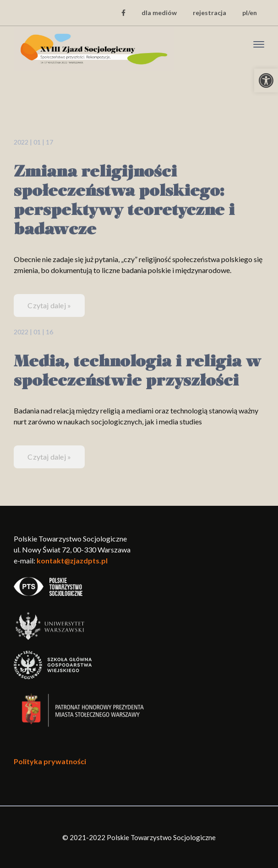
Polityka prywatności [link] (50, 761)
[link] (266, 80)
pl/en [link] (250, 13)
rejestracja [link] (210, 13)
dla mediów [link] (159, 13)
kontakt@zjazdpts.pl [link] (72, 560)
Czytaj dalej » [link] (49, 305)
